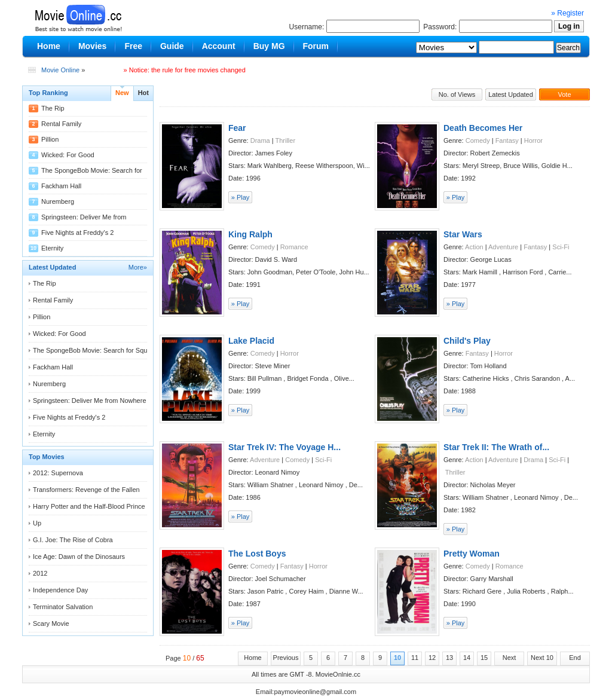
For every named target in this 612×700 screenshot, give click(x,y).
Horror (533, 140)
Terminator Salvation (63, 607)
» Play (241, 197)
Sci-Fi (561, 247)
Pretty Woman (472, 554)
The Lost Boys (257, 554)
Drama (260, 140)
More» (138, 267)
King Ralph (250, 234)
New (122, 93)
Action (474, 247)
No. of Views (457, 94)
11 (415, 658)
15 (484, 658)
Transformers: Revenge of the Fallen (86, 490)
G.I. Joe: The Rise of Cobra (73, 540)
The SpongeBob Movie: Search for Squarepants (103, 350)
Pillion (50, 139)
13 (449, 658)
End (575, 658)
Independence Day (60, 590)
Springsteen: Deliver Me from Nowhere (90, 401)
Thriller (285, 140)
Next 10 (542, 658)
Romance (294, 247)
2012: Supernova (58, 473)
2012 (40, 573)
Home (253, 658)
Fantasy (507, 140)
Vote (564, 94)
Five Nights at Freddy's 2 (77, 233)
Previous (286, 658)
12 (432, 658)
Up (37, 523)
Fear (237, 128)
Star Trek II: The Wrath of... (496, 447)
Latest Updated (511, 94)
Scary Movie (51, 623)
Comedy (478, 140)
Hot (143, 93)
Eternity (52, 248)
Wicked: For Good (68, 155)
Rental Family (61, 124)
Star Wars (463, 234)
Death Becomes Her (483, 128)
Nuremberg (58, 201)
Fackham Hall (61, 186)
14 (467, 658)
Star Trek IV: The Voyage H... (284, 447)
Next (510, 658)
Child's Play (467, 341)
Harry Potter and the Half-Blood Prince (89, 506)
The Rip (53, 108)
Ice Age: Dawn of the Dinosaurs (79, 557)
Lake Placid (251, 341)
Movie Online (60, 70)
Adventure (503, 247)
